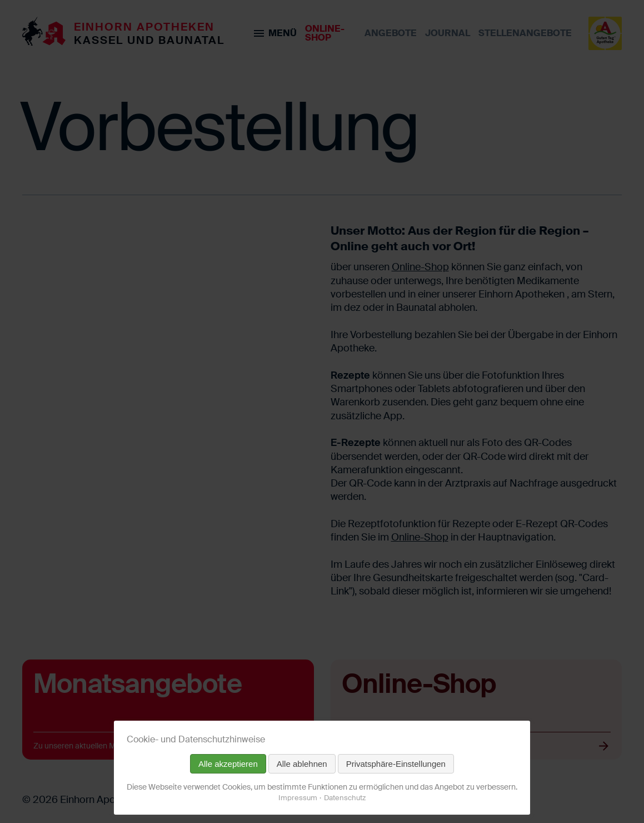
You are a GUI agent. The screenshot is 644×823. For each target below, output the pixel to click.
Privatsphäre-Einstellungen (396, 764)
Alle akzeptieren (228, 764)
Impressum (298, 798)
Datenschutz (345, 798)
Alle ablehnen (302, 764)
